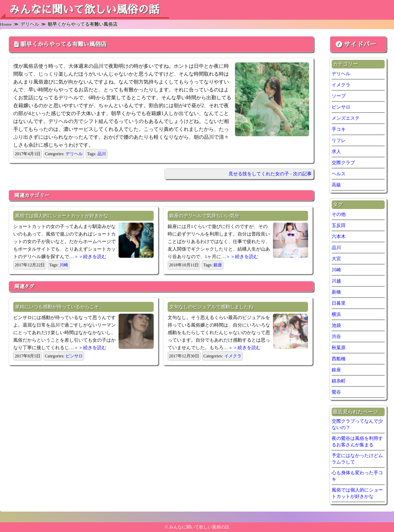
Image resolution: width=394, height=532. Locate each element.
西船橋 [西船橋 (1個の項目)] (339, 359)
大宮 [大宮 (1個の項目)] (336, 259)
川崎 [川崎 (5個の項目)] (336, 270)
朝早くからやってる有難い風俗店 (63, 44)
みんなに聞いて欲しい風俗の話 (84, 10)
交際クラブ (343, 163)
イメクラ (233, 356)
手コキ (339, 129)
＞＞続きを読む (90, 256)
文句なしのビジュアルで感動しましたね (211, 307)
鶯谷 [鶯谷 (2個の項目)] (336, 392)
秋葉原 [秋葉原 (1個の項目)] (339, 348)
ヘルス (339, 174)
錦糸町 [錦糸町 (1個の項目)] (339, 381)
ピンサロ (74, 356)
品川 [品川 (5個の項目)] (336, 248)
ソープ (339, 96)
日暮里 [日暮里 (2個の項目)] (339, 303)
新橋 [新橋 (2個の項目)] (336, 292)
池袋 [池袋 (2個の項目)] (336, 325)
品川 (102, 154)
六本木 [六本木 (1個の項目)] (339, 236)
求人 (336, 151)
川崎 (64, 265)
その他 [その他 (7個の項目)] (339, 214)
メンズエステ (346, 118)
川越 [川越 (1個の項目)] (336, 281)
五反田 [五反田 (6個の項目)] (339, 225)
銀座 (218, 265)
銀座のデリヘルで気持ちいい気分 (204, 216)
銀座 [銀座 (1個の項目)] (336, 370)
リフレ (339, 140)
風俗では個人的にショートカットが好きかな (62, 216)
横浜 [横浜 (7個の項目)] (336, 314)
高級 (336, 185)
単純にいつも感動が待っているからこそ (57, 307)
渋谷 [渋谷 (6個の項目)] (336, 336)
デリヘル (74, 154)
